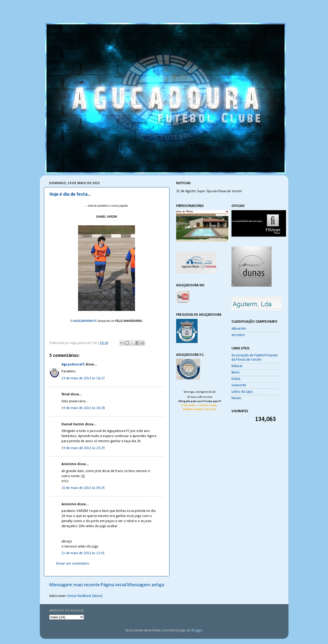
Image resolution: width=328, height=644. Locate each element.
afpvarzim (239, 329)
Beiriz (236, 373)
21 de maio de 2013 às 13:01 (83, 553)
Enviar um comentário (73, 564)
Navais (236, 398)
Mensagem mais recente (75, 585)
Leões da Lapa (242, 392)
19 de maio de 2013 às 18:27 (83, 378)
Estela (236, 379)
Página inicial (113, 585)
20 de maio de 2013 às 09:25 (83, 488)
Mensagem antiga (146, 585)
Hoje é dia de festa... (70, 194)
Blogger (197, 630)
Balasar (237, 366)
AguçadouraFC (73, 365)
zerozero (238, 335)
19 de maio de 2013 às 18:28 (83, 408)
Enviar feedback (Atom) (85, 596)
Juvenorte (239, 385)
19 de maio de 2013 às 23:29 (83, 448)
